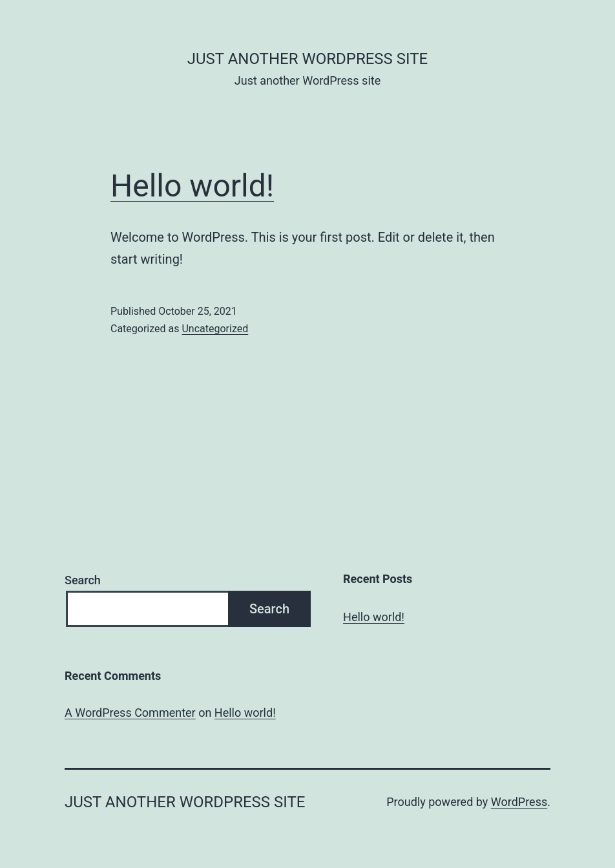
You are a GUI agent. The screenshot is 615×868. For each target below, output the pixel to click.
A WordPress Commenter (130, 713)
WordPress (519, 802)
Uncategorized (215, 329)
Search (83, 580)
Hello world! (192, 186)
